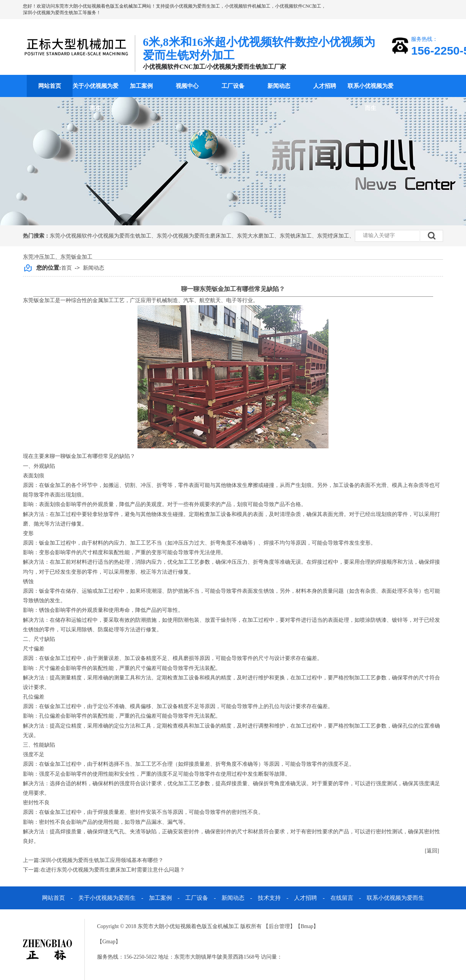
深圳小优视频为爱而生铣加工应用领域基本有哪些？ (102, 860)
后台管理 (279, 926)
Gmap (109, 942)
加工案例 (141, 86)
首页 (66, 268)
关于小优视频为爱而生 (95, 97)
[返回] (432, 851)
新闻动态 (279, 86)
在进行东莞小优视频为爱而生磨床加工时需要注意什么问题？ (113, 870)
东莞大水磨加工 (256, 236)
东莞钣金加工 (76, 257)
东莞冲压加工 (39, 257)
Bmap (307, 926)
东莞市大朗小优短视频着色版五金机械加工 (99, 6)
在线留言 (342, 898)
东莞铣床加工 (296, 236)
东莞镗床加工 (333, 236)
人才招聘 (325, 86)
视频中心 (187, 86)
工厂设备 (233, 86)
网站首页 (50, 86)
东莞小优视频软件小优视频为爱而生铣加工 (100, 236)
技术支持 (269, 898)
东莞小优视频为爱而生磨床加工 (194, 236)
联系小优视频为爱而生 (371, 97)
